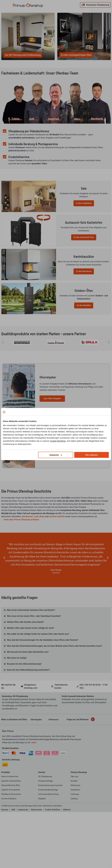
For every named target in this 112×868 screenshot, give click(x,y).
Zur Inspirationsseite (53, 495)
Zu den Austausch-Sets (83, 258)
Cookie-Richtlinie (58, 441)
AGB (13, 853)
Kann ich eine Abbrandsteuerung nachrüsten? (28, 714)
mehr (34, 786)
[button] (3, 386)
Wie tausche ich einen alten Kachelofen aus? (28, 696)
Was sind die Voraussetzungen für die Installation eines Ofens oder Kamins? (43, 684)
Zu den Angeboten (83, 214)
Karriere (5, 853)
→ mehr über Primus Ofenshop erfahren (20, 563)
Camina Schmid (57, 560)
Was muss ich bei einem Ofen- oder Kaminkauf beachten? (34, 660)
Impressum (23, 853)
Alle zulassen (92, 455)
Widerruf (67, 853)
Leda (36, 560)
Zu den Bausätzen (83, 301)
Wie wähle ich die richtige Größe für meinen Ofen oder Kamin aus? (38, 678)
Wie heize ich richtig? (17, 702)
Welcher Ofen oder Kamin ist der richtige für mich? (31, 672)
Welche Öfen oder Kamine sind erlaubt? (25, 666)
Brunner (29, 560)
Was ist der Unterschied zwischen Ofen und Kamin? (31, 654)
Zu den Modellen (83, 345)
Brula (42, 560)
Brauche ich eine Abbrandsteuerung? (24, 708)
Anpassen (56, 455)
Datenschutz (37, 853)
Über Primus (8, 775)
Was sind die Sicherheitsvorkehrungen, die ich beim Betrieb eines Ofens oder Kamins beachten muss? (55, 690)
